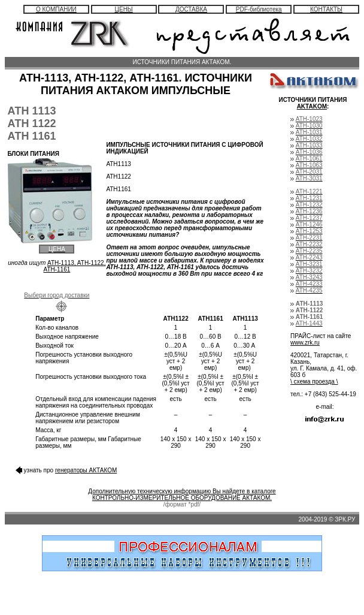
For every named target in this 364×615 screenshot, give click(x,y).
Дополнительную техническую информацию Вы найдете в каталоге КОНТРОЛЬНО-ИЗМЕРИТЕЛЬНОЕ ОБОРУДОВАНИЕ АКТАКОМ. (182, 495)
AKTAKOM (312, 106)
